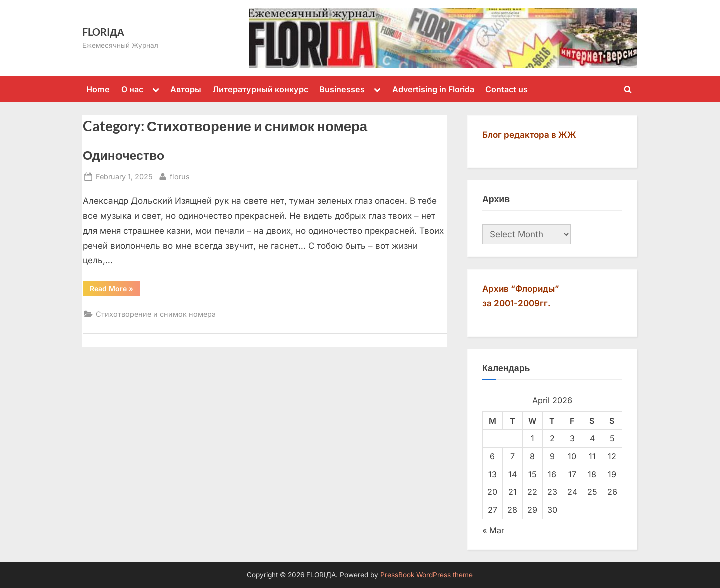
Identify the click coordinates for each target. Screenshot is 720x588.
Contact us (507, 89)
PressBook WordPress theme (427, 575)
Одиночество (124, 155)
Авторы (186, 89)
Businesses (342, 89)
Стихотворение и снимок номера (156, 314)
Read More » (115, 288)
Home (98, 89)
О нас (132, 89)
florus (180, 176)
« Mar (493, 530)
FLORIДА (103, 32)
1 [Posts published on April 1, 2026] (533, 438)
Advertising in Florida (433, 89)
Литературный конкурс (261, 89)
